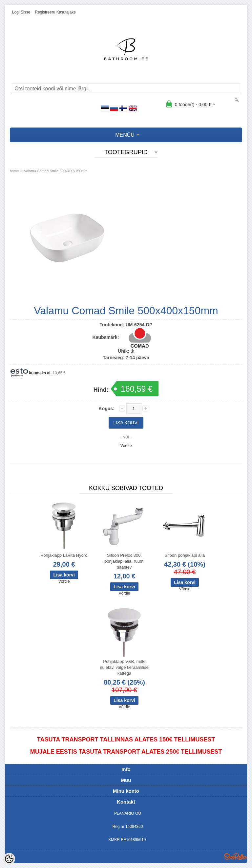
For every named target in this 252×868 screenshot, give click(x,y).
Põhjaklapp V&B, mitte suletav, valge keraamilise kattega (124, 667)
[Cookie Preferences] (9, 859)
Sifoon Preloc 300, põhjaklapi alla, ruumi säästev (124, 561)
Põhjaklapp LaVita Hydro (64, 555)
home (14, 171)
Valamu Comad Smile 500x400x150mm (56, 171)
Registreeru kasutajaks (55, 12)
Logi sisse (21, 12)
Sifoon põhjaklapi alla (185, 555)
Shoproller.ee (236, 856)
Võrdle (126, 446)
